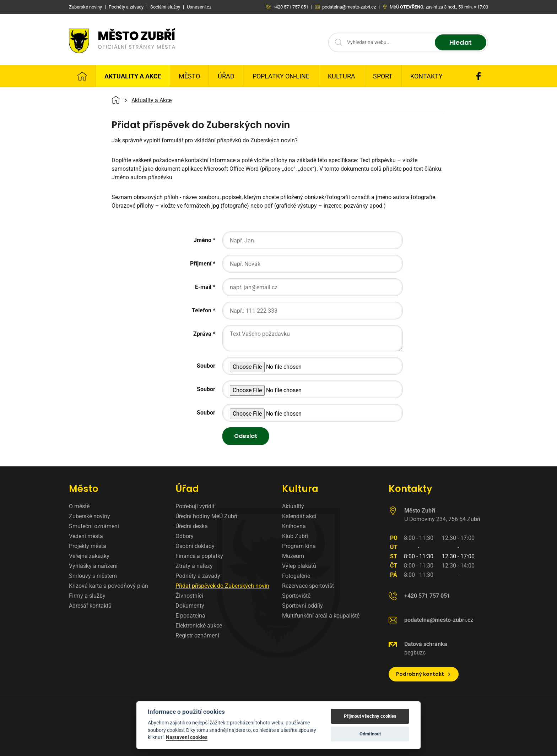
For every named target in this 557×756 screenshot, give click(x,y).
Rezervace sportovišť (308, 586)
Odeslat (246, 436)
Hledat (461, 42)
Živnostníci (189, 596)
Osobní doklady (195, 546)
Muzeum (293, 556)
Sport (383, 76)
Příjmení (201, 264)
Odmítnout (370, 734)
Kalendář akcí (299, 516)
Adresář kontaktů (90, 606)
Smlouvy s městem (93, 576)
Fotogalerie (296, 576)
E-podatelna (190, 616)
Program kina (299, 546)
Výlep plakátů (299, 566)
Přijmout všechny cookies (370, 716)
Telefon (202, 310)
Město (189, 76)
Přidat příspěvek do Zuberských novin (222, 586)
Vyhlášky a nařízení (93, 566)
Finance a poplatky (199, 556)
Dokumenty (190, 606)
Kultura (342, 76)
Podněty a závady (198, 576)
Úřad (226, 76)
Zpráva (202, 334)
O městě (79, 506)
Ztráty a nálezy (194, 566)
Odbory (185, 536)
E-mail (203, 287)
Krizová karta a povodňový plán (109, 586)
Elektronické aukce (199, 626)
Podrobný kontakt (424, 674)
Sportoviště (296, 596)
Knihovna (294, 526)
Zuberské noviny (90, 516)
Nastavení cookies (187, 737)
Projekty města (88, 546)
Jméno (202, 240)
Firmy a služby (87, 596)
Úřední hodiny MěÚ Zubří (206, 516)
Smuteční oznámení (94, 526)
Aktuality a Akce (133, 76)
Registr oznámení (197, 636)
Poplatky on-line (281, 76)
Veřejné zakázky (89, 556)
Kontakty (426, 76)
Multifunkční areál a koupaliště (321, 616)
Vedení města (86, 536)
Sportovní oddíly (302, 606)
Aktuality (293, 506)
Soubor (206, 366)
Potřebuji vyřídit (195, 506)
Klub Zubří (295, 536)
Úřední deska (192, 526)
